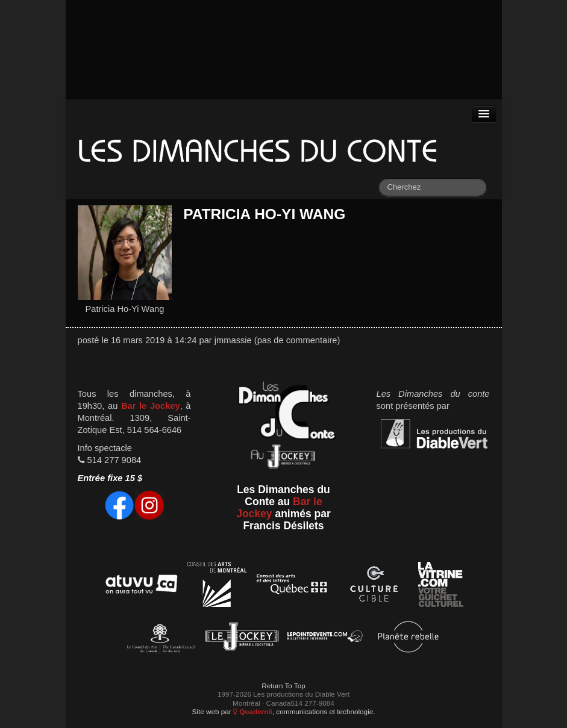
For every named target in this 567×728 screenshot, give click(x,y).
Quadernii (253, 711)
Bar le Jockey (151, 406)
